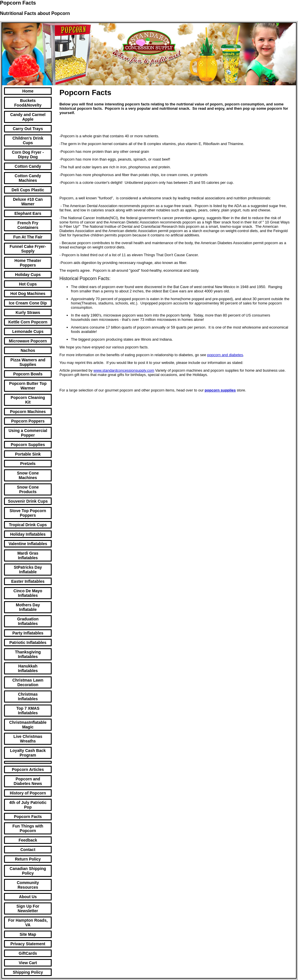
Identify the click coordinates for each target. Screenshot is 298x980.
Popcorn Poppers (28, 421)
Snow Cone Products (28, 489)
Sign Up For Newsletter (28, 908)
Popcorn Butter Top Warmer (28, 386)
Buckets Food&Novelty (28, 103)
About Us (28, 897)
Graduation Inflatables (28, 621)
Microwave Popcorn (28, 341)
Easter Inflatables (28, 581)
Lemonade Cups (28, 331)
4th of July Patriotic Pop (28, 805)
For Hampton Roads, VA (28, 923)
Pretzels (28, 464)
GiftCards (28, 953)
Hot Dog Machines (28, 294)
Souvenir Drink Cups (28, 501)
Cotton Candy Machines (28, 178)
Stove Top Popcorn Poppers (28, 513)
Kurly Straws (28, 312)
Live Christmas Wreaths (28, 739)
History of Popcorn (28, 793)
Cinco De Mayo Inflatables (28, 593)
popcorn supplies (220, 390)
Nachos (28, 350)
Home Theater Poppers (28, 263)
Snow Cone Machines (28, 475)
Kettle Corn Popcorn (28, 322)
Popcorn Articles (28, 769)
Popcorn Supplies (28, 445)
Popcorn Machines (28, 412)
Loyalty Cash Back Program (28, 753)
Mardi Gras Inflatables (28, 555)
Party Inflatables (28, 633)
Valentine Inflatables (28, 544)
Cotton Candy (28, 166)
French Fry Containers (28, 225)
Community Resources (28, 885)
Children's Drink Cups (28, 140)
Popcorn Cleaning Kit (28, 400)
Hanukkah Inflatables (28, 668)
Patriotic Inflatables (28, 643)
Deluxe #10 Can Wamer (28, 202)
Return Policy (28, 859)
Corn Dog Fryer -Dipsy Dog (28, 155)
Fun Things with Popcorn (28, 828)
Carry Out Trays (28, 129)
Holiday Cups (28, 275)
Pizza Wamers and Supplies (28, 362)
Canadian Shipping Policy (28, 871)
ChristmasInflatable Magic (28, 725)
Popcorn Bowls (28, 374)
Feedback (28, 840)
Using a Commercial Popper (28, 433)
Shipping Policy (28, 972)
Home (28, 91)
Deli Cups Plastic (28, 190)
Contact (28, 850)
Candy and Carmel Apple (28, 117)
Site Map (28, 934)
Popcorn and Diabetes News (28, 781)
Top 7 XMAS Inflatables (28, 711)
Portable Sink (28, 454)
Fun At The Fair (28, 237)
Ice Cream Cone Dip (28, 303)
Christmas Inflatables (28, 697)
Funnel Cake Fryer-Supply (28, 249)
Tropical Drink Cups (28, 525)
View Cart (28, 963)
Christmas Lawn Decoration (28, 682)
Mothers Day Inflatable (28, 607)
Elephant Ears (28, 213)
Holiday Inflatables (28, 534)
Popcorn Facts (28, 817)
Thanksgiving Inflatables (28, 654)
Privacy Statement (28, 944)
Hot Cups (28, 284)
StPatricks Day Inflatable (28, 570)
